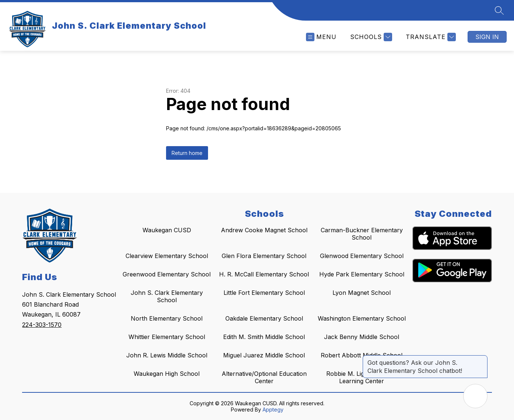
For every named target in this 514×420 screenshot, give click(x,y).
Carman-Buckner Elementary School (362, 234)
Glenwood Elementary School (362, 256)
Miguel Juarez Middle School (264, 355)
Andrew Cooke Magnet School (264, 230)
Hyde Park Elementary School (362, 274)
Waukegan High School (167, 374)
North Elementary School (167, 318)
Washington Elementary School (362, 318)
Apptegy (273, 410)
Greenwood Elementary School (167, 274)
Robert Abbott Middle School (362, 355)
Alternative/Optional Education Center (264, 377)
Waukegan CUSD (167, 230)
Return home (187, 153)
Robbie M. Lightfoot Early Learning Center (362, 377)
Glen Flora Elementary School (264, 256)
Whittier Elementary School (167, 337)
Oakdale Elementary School (264, 318)
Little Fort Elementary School (264, 293)
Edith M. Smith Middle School (264, 337)
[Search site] (499, 10)
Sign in (487, 37)
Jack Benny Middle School (362, 337)
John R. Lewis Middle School (167, 355)
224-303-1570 (42, 325)
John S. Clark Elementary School (167, 296)
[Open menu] (321, 37)
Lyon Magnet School (362, 293)
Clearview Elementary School (167, 256)
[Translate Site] (430, 37)
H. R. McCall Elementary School (264, 274)
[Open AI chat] (475, 396)
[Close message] (482, 359)
